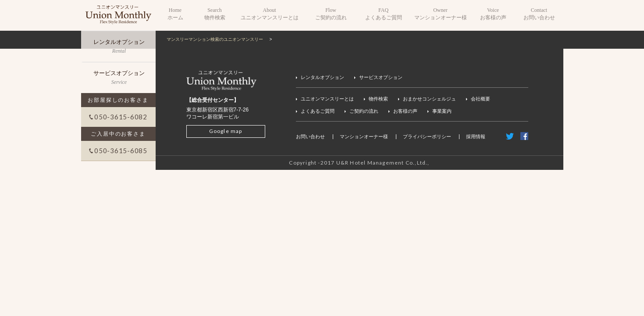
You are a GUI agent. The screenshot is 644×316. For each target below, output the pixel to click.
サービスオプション (381, 77)
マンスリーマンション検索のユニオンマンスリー (215, 39)
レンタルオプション (322, 77)
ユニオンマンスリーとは (327, 99)
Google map (226, 131)
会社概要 (480, 99)
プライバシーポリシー (427, 136)
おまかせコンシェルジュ (429, 99)
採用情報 (476, 136)
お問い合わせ (310, 136)
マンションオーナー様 (364, 136)
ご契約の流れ (364, 111)
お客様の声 (405, 111)
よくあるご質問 (318, 111)
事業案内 (442, 111)
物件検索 (378, 99)
